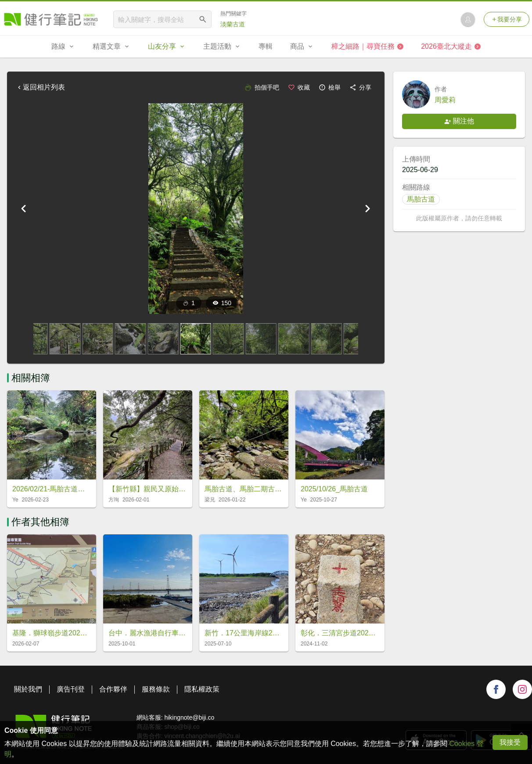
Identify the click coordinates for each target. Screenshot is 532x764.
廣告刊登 (71, 689)
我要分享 (507, 19)
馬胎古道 (421, 199)
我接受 (510, 742)
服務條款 (156, 689)
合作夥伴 (113, 689)
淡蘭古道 (233, 24)
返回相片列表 (40, 87)
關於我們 (28, 689)
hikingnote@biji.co (189, 717)
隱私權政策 (202, 689)
